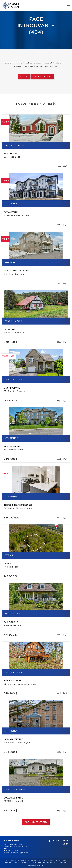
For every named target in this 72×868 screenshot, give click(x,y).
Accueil (24, 76)
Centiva (41, 865)
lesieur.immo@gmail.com (20, 853)
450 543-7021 (13, 851)
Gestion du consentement (59, 862)
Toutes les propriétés (36, 822)
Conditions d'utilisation (41, 862)
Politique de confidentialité (22, 862)
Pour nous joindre (42, 76)
